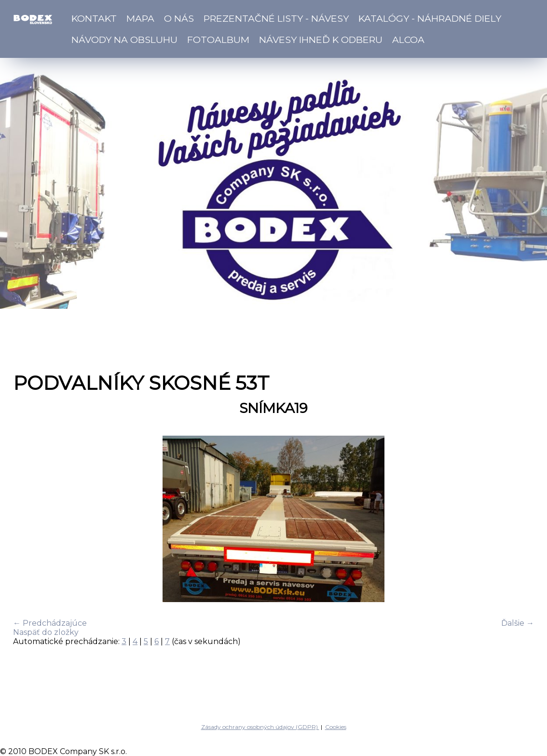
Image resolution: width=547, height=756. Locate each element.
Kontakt (94, 18)
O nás (179, 18)
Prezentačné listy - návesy (276, 18)
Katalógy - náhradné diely (430, 18)
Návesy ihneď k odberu (321, 40)
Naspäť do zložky (46, 632)
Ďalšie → (518, 623)
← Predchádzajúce (50, 623)
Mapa (140, 18)
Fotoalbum (218, 40)
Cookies (336, 727)
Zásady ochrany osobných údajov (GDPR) (260, 727)
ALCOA (408, 40)
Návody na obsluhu (124, 40)
